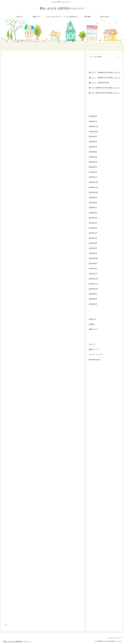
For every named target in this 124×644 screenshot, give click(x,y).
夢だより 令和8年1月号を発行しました (105, 78)
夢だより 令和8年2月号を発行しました (105, 73)
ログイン (92, 344)
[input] (105, 57)
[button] (119, 57)
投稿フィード (94, 349)
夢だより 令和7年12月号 (99, 83)
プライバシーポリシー (114, 638)
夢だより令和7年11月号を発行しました (104, 88)
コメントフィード (96, 354)
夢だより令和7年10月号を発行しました (104, 93)
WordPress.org (95, 360)
